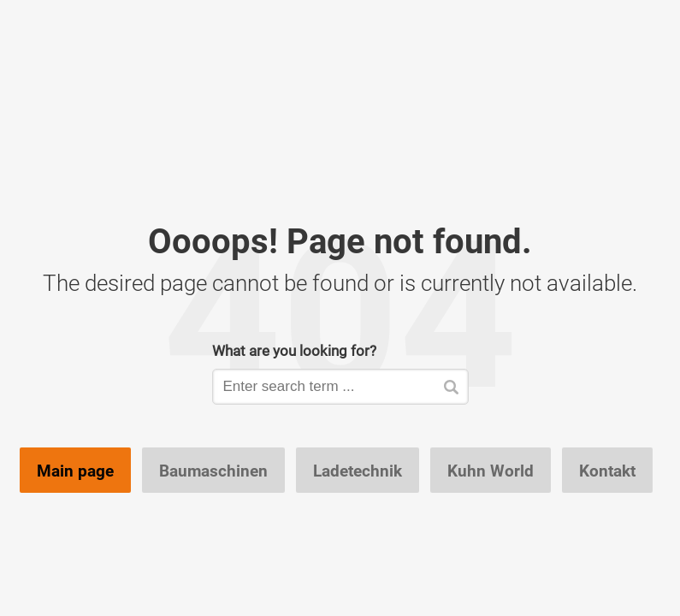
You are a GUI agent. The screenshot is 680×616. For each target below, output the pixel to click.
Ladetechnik (358, 471)
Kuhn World (491, 471)
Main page (75, 471)
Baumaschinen (213, 471)
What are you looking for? (294, 350)
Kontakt (607, 471)
